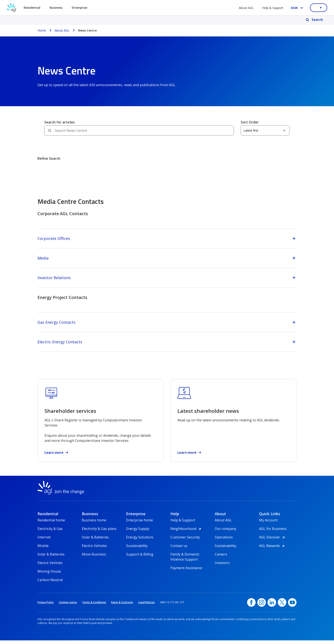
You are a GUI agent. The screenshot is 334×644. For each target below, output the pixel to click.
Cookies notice (68, 606)
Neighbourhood (186, 532)
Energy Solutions (140, 541)
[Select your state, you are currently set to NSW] (298, 8)
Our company (225, 532)
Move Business (94, 558)
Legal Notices (147, 606)
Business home (94, 524)
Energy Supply (138, 532)
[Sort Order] (265, 131)
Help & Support (273, 8)
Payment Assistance (186, 571)
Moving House (49, 575)
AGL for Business (273, 532)
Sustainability (137, 549)
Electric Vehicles (50, 566)
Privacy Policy (46, 606)
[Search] (315, 20)
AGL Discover (273, 541)
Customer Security (185, 541)
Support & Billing (140, 558)
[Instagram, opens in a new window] (262, 606)
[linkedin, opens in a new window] (272, 606)
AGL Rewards (272, 549)
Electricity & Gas (50, 532)
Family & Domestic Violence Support (185, 558)
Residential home (51, 524)
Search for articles (60, 122)
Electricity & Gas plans (99, 532)
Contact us (179, 549)
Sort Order (250, 122)
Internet (44, 541)
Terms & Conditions (94, 606)
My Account (268, 524)
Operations (224, 541)
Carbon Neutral (50, 583)
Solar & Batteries (51, 558)
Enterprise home (140, 524)
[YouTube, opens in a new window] (292, 606)
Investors (222, 566)
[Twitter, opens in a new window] (282, 606)
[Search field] (139, 131)
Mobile (43, 549)
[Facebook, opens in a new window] (251, 606)
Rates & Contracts (122, 606)
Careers (221, 558)
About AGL (246, 8)
